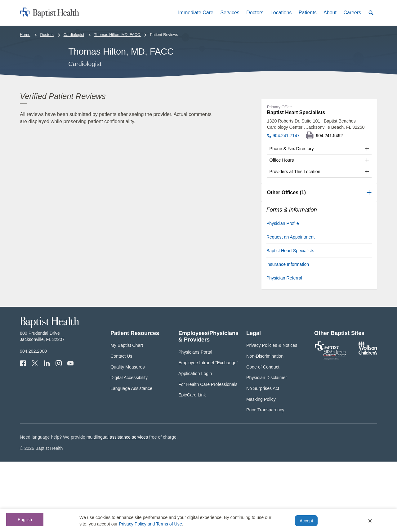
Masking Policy (261, 469)
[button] (196, 13)
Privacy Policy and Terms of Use (150, 524)
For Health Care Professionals (208, 455)
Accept (306, 521)
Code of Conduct (263, 437)
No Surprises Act (263, 459)
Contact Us (121, 427)
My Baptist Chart (127, 416)
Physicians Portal (195, 422)
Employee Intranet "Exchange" (208, 433)
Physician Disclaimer (267, 448)
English (25, 520)
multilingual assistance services (117, 507)
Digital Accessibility (129, 448)
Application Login (195, 444)
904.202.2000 (33, 422)
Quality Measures (128, 437)
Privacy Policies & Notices (272, 416)
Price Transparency (265, 480)
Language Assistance (131, 459)
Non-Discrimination (265, 427)
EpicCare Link (192, 465)
